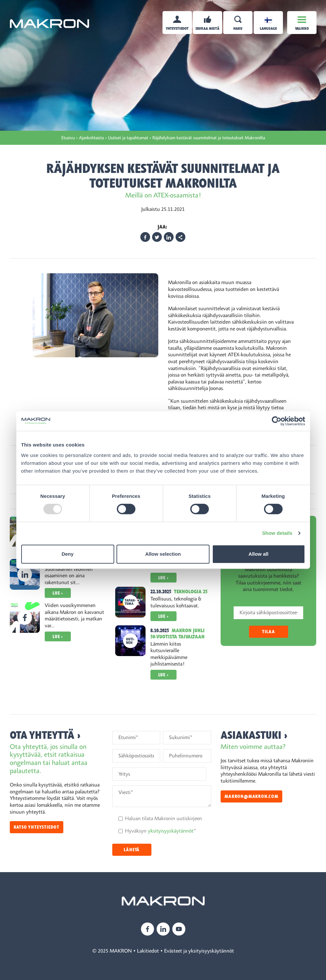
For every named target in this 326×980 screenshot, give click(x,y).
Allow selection (163, 554)
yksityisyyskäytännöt (171, 831)
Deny (68, 554)
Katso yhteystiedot (37, 827)
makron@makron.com (251, 796)
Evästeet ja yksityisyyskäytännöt (199, 951)
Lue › (58, 593)
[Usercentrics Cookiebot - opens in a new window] (277, 421)
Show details (277, 533)
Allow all (259, 554)
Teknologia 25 (191, 592)
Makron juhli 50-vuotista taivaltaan (178, 634)
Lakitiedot (148, 951)
